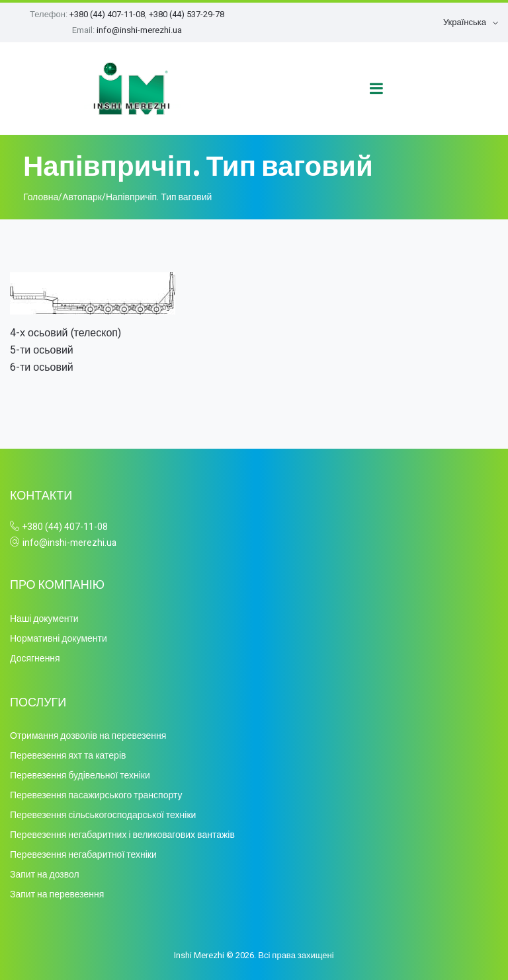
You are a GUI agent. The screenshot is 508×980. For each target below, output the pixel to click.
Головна (41, 197)
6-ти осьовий (42, 367)
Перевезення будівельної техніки (80, 775)
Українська (465, 22)
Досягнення (35, 659)
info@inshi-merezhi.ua (139, 30)
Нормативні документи (59, 639)
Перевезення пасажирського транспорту (96, 795)
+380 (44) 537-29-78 (187, 14)
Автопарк (82, 197)
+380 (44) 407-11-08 (107, 14)
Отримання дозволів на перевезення (88, 736)
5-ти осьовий (42, 350)
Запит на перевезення (57, 894)
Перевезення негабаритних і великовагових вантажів (122, 835)
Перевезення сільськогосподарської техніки (103, 815)
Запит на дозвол (45, 875)
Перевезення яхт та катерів (68, 756)
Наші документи (44, 619)
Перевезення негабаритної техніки (83, 855)
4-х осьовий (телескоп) (65, 333)
